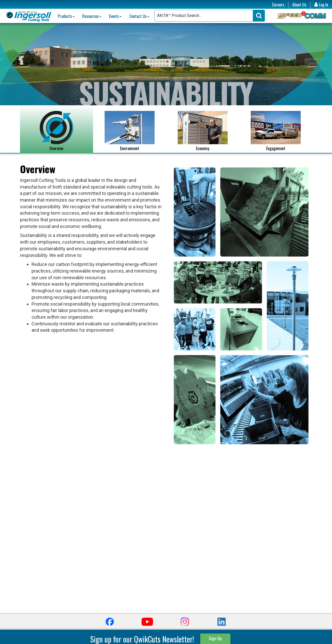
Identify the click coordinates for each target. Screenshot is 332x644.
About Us (299, 5)
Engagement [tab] (276, 131)
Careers (278, 5)
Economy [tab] (203, 131)
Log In (321, 5)
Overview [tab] (56, 131)
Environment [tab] (130, 131)
